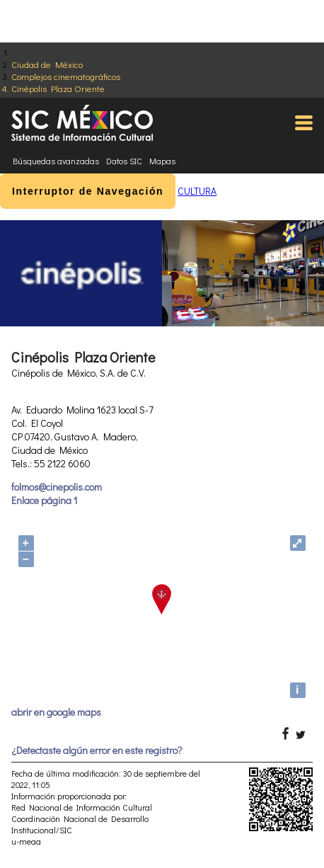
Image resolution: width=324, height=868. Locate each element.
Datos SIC (124, 161)
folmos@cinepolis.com (57, 487)
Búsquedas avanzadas (56, 161)
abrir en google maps (56, 712)
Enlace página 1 (44, 500)
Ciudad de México (47, 64)
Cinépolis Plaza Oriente (58, 88)
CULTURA (197, 191)
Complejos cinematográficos (66, 76)
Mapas (162, 161)
